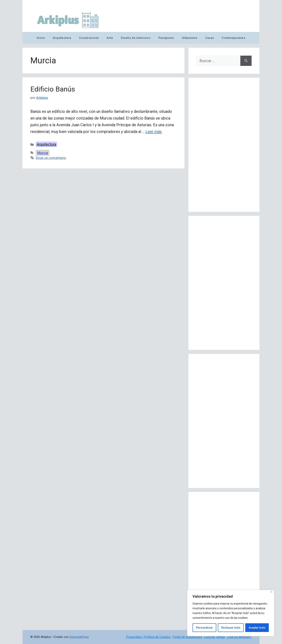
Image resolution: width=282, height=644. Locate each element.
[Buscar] (246, 61)
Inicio (41, 38)
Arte (110, 38)
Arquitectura (62, 38)
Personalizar (204, 628)
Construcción (89, 38)
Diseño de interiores (136, 38)
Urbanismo (190, 38)
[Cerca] (271, 592)
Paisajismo (166, 38)
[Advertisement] (224, 145)
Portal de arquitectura (187, 637)
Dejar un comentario (51, 158)
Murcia (43, 153)
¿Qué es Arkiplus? (239, 637)
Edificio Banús (53, 89)
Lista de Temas (214, 637)
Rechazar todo (231, 628)
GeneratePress (79, 637)
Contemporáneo (234, 38)
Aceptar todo (257, 628)
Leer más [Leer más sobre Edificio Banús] (154, 132)
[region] (231, 613)
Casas (210, 38)
